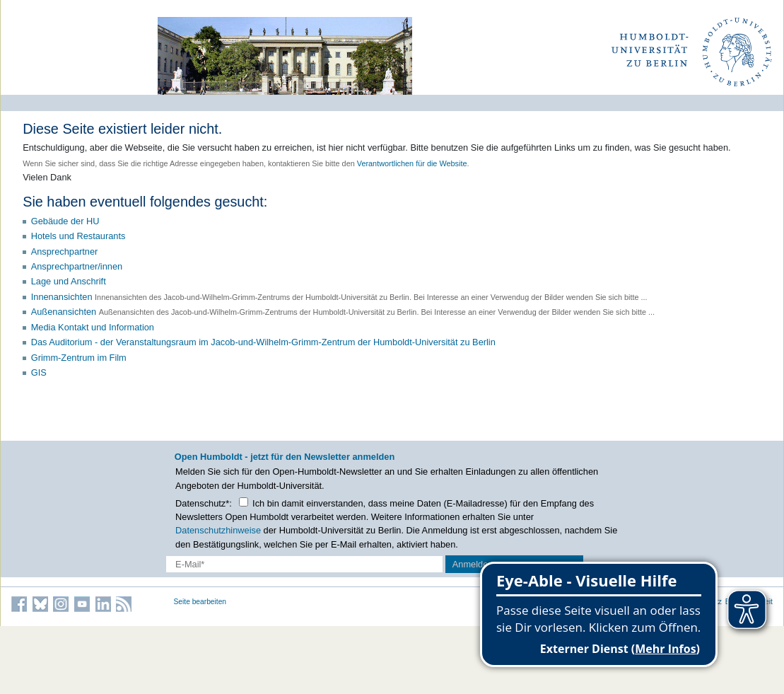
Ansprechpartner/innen (77, 266)
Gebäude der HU (65, 221)
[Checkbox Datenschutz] (244, 502)
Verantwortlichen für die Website (412, 163)
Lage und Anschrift (69, 281)
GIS (39, 372)
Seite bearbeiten (200, 602)
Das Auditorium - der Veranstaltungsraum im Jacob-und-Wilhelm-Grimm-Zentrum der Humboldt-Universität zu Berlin (263, 342)
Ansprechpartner (65, 251)
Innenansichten (62, 297)
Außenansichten (64, 312)
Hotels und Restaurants (78, 236)
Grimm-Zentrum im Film (79, 358)
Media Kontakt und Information (93, 327)
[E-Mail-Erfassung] (304, 564)
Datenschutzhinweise (218, 530)
